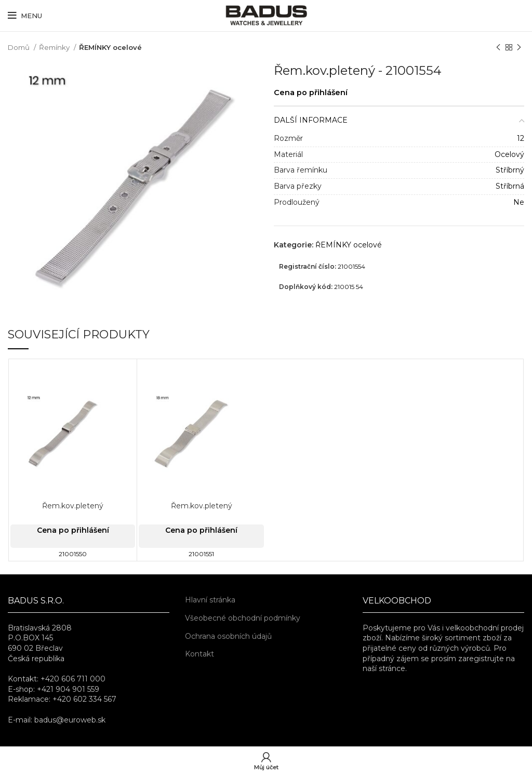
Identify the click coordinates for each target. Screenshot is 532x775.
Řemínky (55, 47)
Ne (519, 202)
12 (521, 138)
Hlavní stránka (210, 600)
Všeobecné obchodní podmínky (243, 618)
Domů (19, 47)
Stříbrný (510, 170)
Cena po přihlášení (311, 93)
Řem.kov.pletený (73, 506)
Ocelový (509, 154)
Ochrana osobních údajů (228, 636)
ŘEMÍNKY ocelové (110, 47)
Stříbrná (510, 186)
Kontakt (199, 654)
